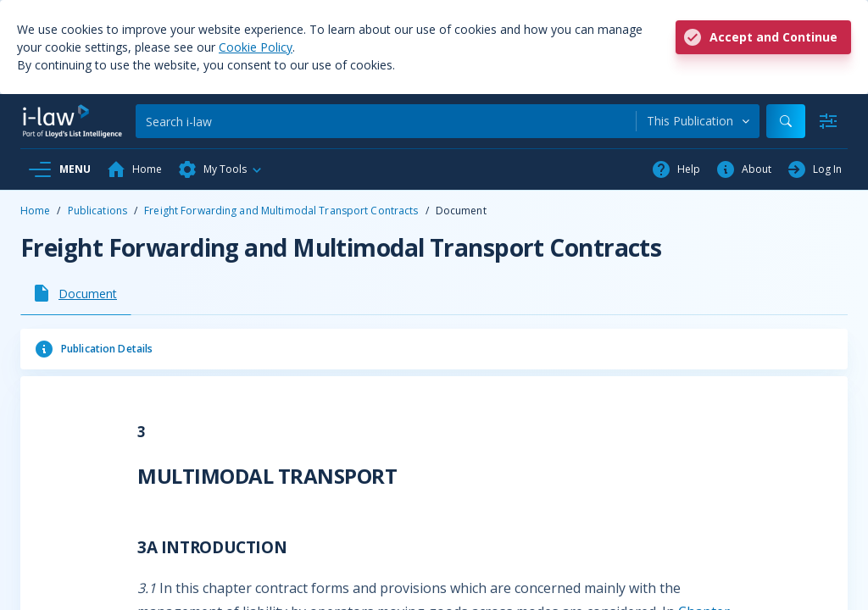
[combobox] (698, 121)
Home (35, 211)
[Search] (386, 121)
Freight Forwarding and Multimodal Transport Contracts (281, 211)
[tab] (76, 293)
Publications (97, 211)
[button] (220, 169)
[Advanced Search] (828, 121)
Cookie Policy (256, 47)
